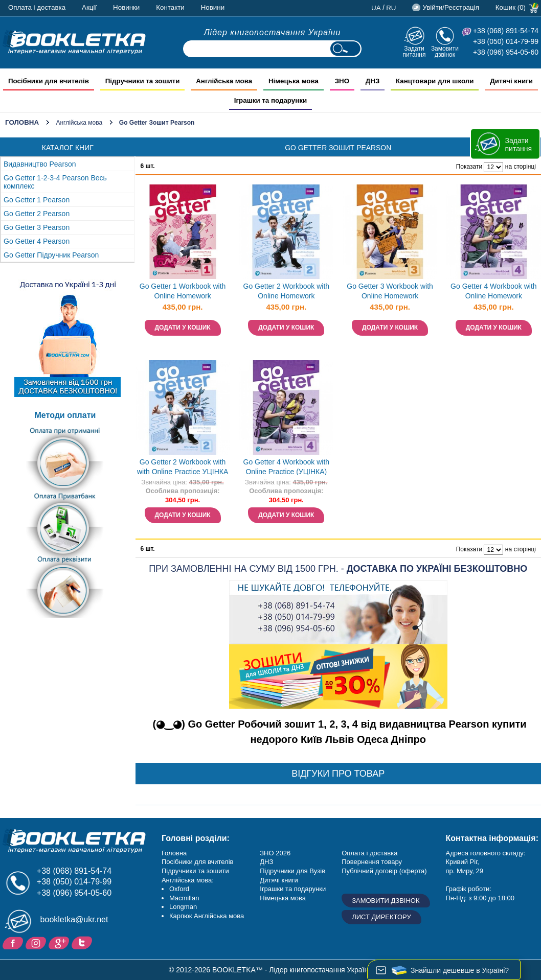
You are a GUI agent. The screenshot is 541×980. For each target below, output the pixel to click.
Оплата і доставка (37, 7)
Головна (22, 122)
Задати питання (414, 51)
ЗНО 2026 (275, 853)
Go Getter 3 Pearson (37, 227)
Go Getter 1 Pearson (37, 200)
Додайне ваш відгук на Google (60, 942)
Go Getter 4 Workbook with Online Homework (494, 291)
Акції (89, 7)
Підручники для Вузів (292, 871)
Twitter (83, 942)
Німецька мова (283, 898)
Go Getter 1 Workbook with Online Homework (183, 291)
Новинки (126, 7)
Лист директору (381, 917)
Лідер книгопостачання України (273, 32)
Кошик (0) (511, 7)
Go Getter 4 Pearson (37, 241)
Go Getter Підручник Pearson (51, 255)
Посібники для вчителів (198, 862)
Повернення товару (372, 862)
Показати (469, 167)
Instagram (37, 942)
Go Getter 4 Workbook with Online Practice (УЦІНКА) (287, 467)
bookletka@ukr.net (74, 919)
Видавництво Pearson (40, 164)
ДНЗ (266, 862)
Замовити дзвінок (445, 51)
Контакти (170, 7)
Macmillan (184, 898)
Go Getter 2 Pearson (37, 214)
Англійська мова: (188, 880)
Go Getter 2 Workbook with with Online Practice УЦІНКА (183, 467)
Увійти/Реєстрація (450, 7)
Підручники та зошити (195, 871)
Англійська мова (79, 123)
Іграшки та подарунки (293, 889)
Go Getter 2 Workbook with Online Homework (287, 291)
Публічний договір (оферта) (384, 871)
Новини (213, 7)
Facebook (14, 942)
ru (391, 8)
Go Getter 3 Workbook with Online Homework (390, 291)
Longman (183, 907)
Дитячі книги (279, 880)
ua (376, 8)
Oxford (179, 889)
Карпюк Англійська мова (207, 916)
